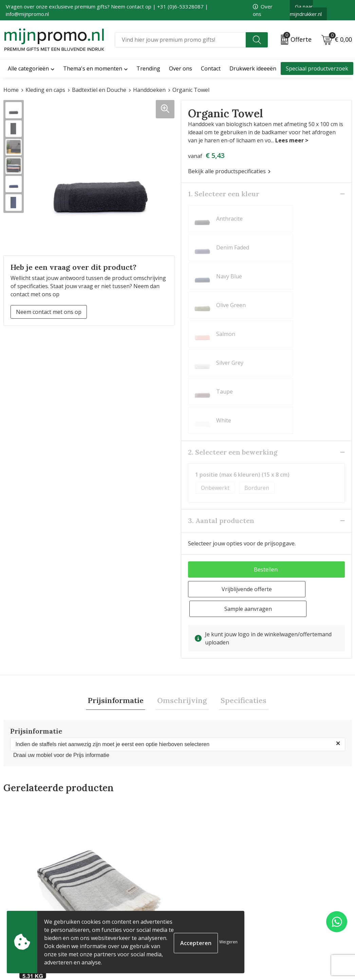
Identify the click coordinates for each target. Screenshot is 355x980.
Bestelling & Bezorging (210, 907)
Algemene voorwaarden (300, 896)
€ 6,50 (202, 800)
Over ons (104, 896)
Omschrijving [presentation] (182, 538)
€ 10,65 (21, 805)
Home (11, 90)
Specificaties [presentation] (240, 538)
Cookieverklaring (291, 907)
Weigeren (228, 942)
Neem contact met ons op (49, 312)
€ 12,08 (291, 800)
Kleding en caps (45, 90)
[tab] (119, 538)
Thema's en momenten (93, 68)
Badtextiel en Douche (99, 90)
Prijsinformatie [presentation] (119, 538)
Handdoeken (149, 90)
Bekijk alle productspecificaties (229, 171)
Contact (191, 896)
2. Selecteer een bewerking (233, 308)
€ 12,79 (108, 825)
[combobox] (181, 40)
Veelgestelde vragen (118, 907)
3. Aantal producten (221, 376)
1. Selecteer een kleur (224, 194)
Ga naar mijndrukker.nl (306, 10)
